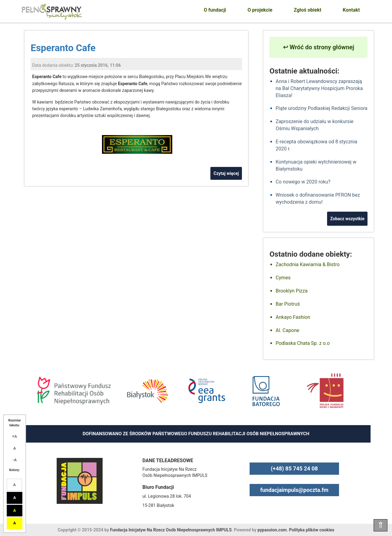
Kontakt (351, 10)
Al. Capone (287, 330)
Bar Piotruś (288, 304)
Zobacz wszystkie (347, 219)
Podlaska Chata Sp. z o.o (303, 343)
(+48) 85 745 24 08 (294, 468)
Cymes (283, 278)
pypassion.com (272, 530)
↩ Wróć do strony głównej (319, 47)
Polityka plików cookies (312, 530)
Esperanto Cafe (63, 48)
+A (15, 436)
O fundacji (215, 10)
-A (15, 460)
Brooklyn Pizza (292, 291)
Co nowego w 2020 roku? (303, 182)
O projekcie (260, 10)
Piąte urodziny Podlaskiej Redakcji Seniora (322, 108)
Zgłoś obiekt (307, 10)
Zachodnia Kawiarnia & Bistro (308, 264)
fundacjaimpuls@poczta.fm (294, 490)
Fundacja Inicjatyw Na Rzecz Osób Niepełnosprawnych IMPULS (171, 530)
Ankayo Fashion (293, 317)
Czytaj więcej (226, 173)
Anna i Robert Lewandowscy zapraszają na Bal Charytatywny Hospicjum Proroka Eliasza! (319, 88)
